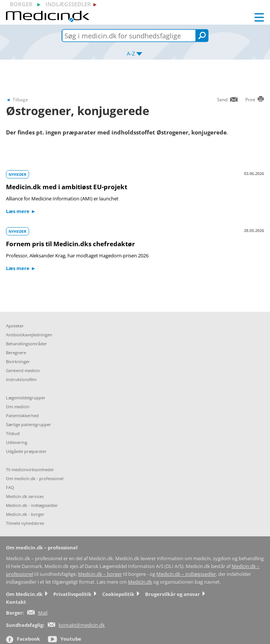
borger (21, 4)
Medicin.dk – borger (100, 574)
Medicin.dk (140, 582)
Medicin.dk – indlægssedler (186, 574)
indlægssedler (68, 4)
